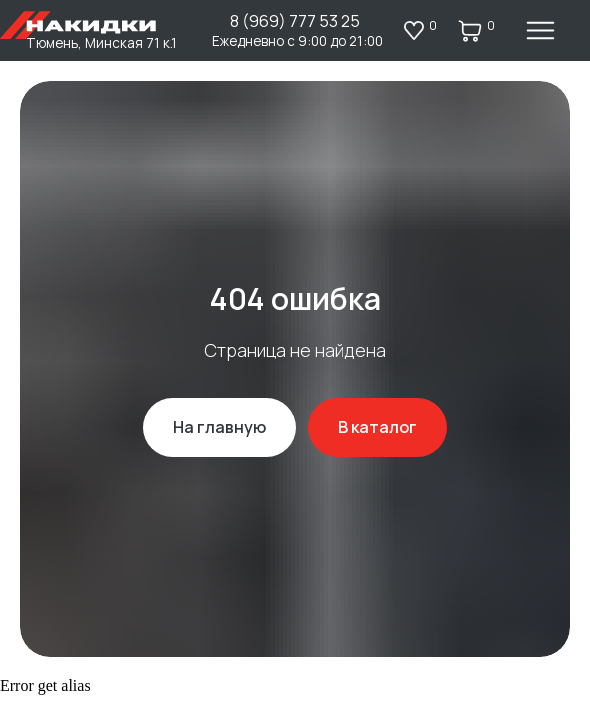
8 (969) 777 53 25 (295, 21)
